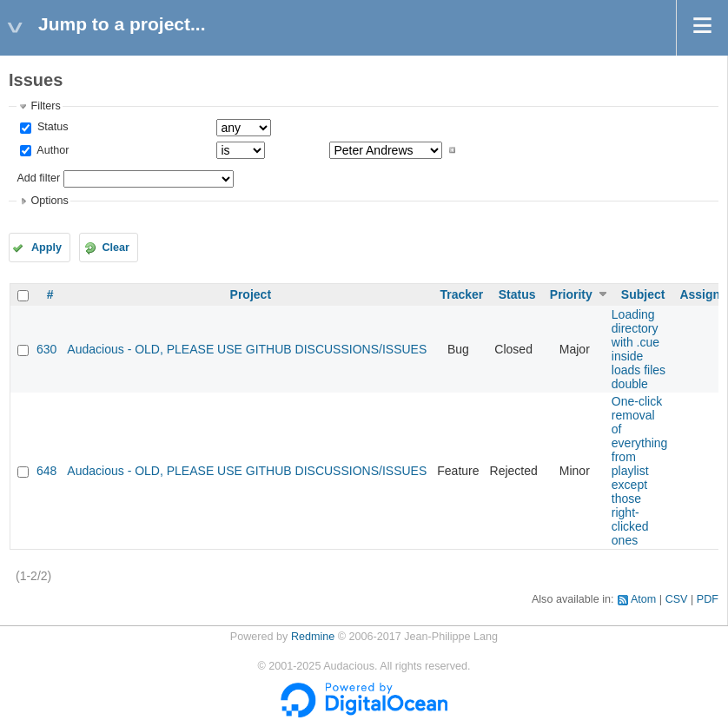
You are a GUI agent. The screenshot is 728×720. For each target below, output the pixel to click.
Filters (45, 106)
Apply (46, 248)
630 (46, 349)
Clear (116, 248)
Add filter (38, 178)
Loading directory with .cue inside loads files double (639, 349)
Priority (571, 294)
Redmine (313, 637)
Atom (643, 599)
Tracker (461, 294)
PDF (708, 599)
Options (49, 201)
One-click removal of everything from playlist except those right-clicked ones (640, 471)
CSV (677, 599)
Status (51, 127)
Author (51, 150)
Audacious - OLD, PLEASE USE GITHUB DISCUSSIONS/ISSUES (247, 349)
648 (46, 471)
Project (251, 294)
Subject (643, 294)
